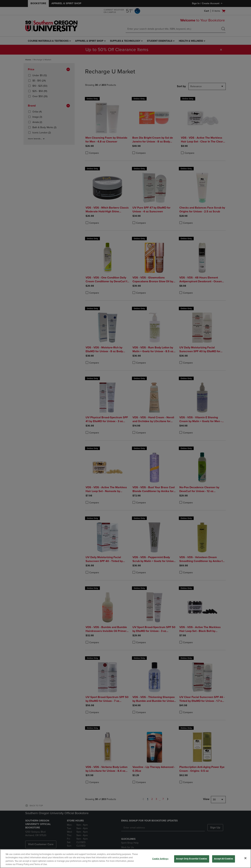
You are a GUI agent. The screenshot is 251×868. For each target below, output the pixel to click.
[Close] (245, 858)
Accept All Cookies (224, 859)
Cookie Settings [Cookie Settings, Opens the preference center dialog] (160, 859)
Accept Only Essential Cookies (192, 859)
